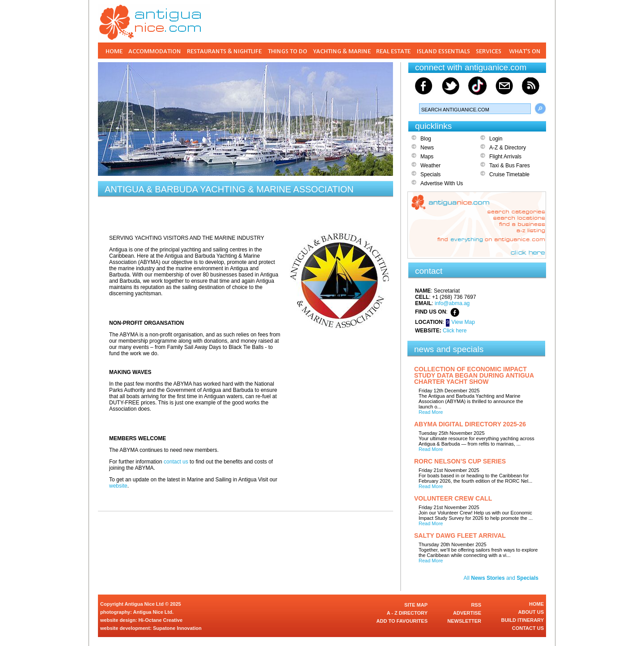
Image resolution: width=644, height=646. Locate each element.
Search (540, 109)
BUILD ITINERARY (522, 620)
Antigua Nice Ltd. (153, 612)
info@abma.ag (452, 303)
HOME (536, 604)
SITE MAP (416, 605)
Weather (430, 166)
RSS (476, 605)
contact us (176, 462)
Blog (426, 139)
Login (496, 139)
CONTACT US (528, 628)
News (427, 148)
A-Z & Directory (508, 148)
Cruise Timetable (509, 174)
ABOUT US (531, 612)
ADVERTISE (467, 613)
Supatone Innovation (177, 628)
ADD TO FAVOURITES (402, 621)
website (118, 486)
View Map (463, 322)
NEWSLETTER (464, 621)
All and (501, 578)
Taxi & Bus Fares (510, 166)
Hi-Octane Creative (161, 620)
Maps (427, 157)
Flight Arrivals (505, 157)
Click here (455, 331)
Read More (431, 412)
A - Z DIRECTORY (407, 613)
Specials (430, 174)
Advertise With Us (442, 183)
